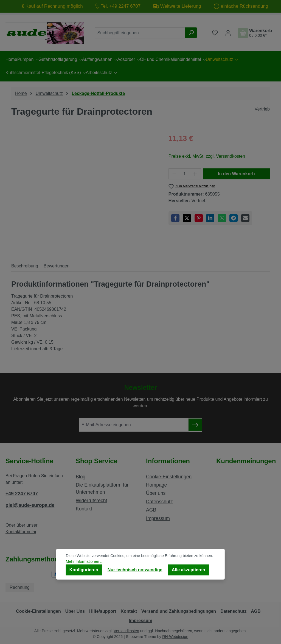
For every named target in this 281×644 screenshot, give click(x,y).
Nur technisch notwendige (135, 570)
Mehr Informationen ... (85, 561)
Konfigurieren (84, 570)
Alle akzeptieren (189, 570)
